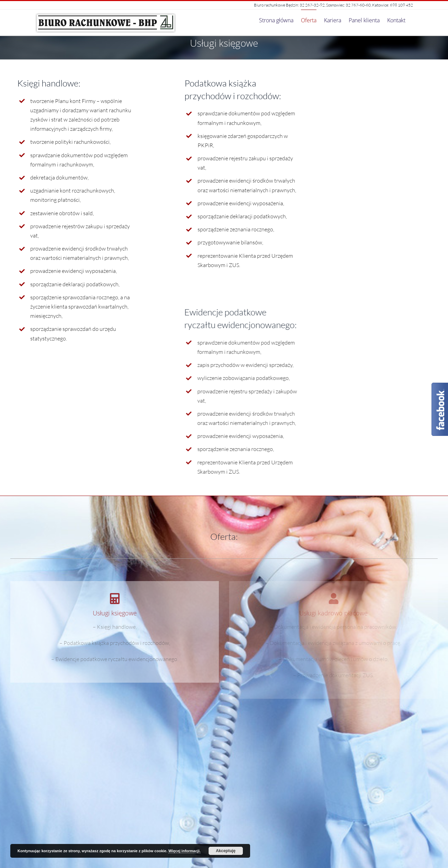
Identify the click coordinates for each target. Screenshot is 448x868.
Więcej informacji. (184, 851)
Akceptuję (226, 851)
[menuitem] (276, 20)
